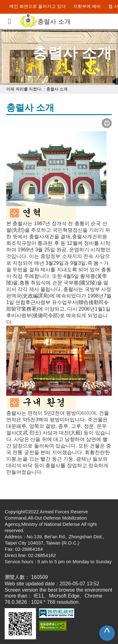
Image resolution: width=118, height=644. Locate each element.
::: (5, 6)
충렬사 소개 (58, 89)
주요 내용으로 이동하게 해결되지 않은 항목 (49, 3)
